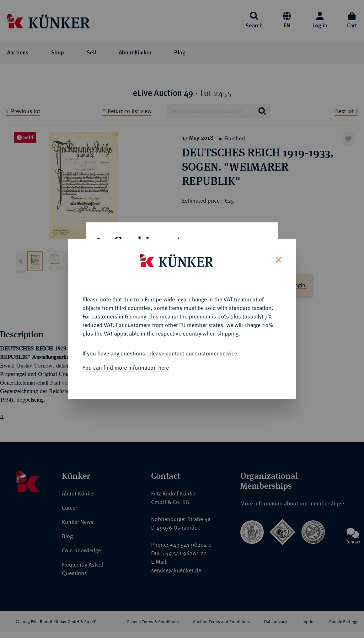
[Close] (278, 255)
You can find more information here (126, 364)
